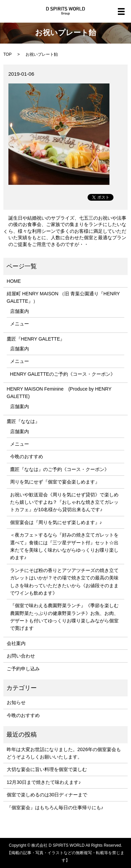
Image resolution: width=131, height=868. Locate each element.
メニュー (20, 324)
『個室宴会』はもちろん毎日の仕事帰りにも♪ (55, 808)
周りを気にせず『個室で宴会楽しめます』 (55, 482)
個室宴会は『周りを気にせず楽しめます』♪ (56, 522)
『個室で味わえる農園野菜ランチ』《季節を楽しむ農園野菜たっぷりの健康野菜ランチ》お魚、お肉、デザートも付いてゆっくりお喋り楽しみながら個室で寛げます (64, 617)
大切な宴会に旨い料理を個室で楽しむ (47, 769)
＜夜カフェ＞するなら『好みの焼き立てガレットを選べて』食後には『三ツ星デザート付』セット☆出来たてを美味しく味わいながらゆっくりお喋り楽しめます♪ (64, 546)
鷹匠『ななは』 (23, 421)
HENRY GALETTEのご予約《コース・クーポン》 (63, 374)
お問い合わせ (21, 656)
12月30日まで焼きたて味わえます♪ (44, 782)
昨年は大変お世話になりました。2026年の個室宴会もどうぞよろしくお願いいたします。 (64, 753)
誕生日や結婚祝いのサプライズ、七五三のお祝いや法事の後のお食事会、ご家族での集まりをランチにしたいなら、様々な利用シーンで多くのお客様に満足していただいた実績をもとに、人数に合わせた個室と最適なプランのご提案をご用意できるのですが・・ (67, 231)
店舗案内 (20, 311)
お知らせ (16, 702)
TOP (7, 54)
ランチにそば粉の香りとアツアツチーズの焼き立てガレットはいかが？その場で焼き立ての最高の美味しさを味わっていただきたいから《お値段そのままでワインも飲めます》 (64, 582)
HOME (14, 281)
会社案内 (16, 643)
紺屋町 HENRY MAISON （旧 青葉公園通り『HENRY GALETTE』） (63, 297)
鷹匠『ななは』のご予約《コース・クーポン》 (60, 469)
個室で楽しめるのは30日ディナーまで (47, 795)
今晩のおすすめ (27, 456)
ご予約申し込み (23, 669)
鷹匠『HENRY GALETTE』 (36, 339)
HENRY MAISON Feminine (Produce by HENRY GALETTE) (59, 393)
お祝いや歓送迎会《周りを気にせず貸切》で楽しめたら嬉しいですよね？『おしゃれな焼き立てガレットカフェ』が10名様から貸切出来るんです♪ (64, 502)
